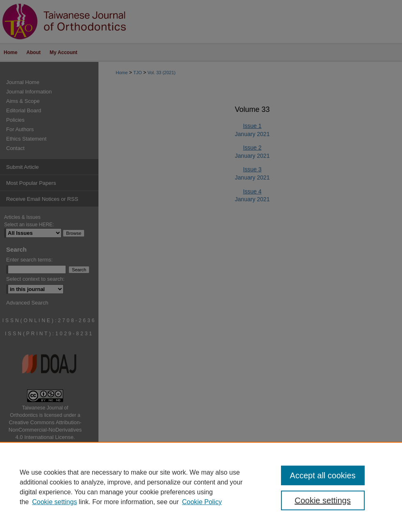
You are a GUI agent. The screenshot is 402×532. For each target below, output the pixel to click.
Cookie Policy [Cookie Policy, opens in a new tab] (202, 502)
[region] (201, 487)
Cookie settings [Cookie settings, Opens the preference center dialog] (323, 500)
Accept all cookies (323, 475)
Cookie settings (54, 502)
